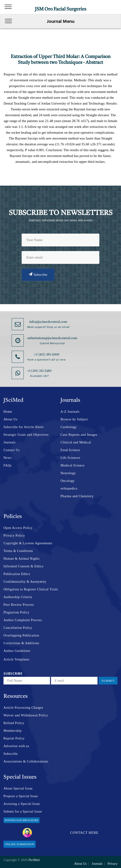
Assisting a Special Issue (22, 804)
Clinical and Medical (76, 442)
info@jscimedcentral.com (48, 322)
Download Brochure (22, 820)
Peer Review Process (19, 605)
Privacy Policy (14, 536)
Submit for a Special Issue (23, 812)
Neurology (68, 473)
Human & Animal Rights (22, 559)
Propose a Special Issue (21, 796)
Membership (13, 731)
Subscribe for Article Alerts (24, 427)
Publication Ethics (17, 574)
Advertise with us (16, 746)
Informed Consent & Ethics (24, 566)
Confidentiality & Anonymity (25, 582)
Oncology (68, 481)
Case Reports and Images (79, 435)
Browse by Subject (74, 419)
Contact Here (60, 833)
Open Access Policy (18, 528)
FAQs (8, 465)
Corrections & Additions (21, 643)
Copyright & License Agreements (28, 543)
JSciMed (34, 860)
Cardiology (69, 427)
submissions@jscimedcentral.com (52, 338)
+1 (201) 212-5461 (39, 371)
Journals (10, 442)
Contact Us (12, 450)
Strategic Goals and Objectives (26, 435)
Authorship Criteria (18, 597)
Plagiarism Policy (16, 612)
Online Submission (20, 844)
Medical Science (72, 465)
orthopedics (69, 488)
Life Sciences (70, 458)
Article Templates (16, 659)
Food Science (70, 450)
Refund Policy (14, 723)
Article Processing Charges (23, 708)
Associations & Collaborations (26, 761)
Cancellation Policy (18, 628)
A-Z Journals (70, 412)
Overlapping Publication (21, 635)
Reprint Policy (14, 738)
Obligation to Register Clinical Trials (31, 589)
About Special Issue (18, 788)
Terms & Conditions (18, 551)
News (8, 458)
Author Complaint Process (23, 620)
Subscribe (38, 274)
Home (8, 412)
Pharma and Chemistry (77, 496)
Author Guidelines (17, 651)
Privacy (113, 864)
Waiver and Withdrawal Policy (26, 715)
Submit (108, 681)
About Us (10, 419)
